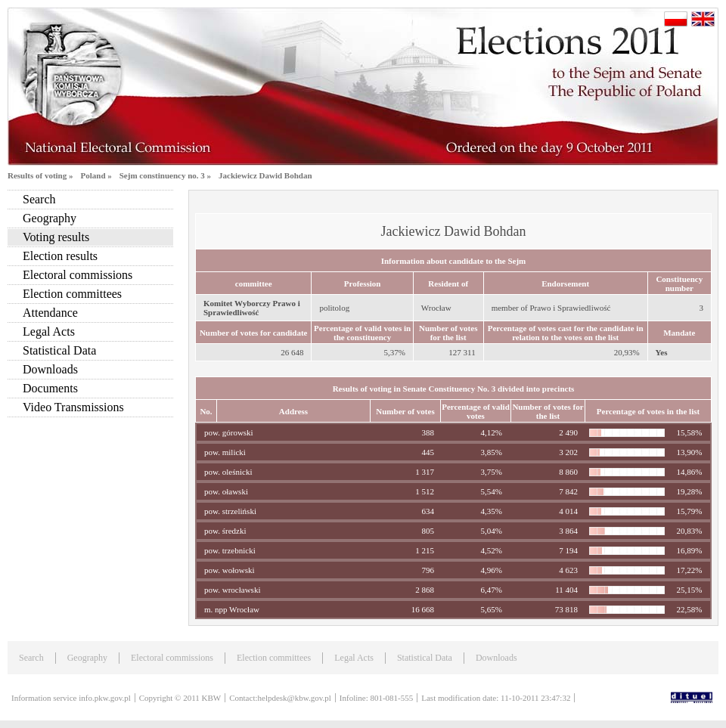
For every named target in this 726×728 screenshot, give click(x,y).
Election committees (72, 294)
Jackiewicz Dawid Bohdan (265, 175)
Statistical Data (59, 350)
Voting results (56, 237)
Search (39, 199)
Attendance (50, 313)
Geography (50, 218)
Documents (50, 388)
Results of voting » (40, 175)
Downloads (50, 369)
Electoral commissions (78, 275)
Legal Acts (49, 331)
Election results (60, 256)
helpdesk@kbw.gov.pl (295, 698)
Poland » (96, 175)
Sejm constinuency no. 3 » (165, 175)
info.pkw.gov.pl (105, 698)
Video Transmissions (73, 407)
